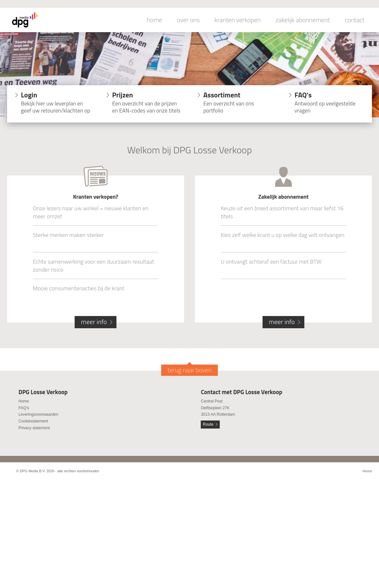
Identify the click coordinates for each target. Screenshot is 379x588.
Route (208, 424)
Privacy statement (34, 428)
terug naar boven (190, 370)
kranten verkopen (238, 20)
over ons (188, 20)
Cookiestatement (33, 421)
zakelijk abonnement (303, 20)
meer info (94, 322)
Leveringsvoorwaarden (38, 414)
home (154, 20)
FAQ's (24, 408)
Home (24, 401)
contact (355, 20)
